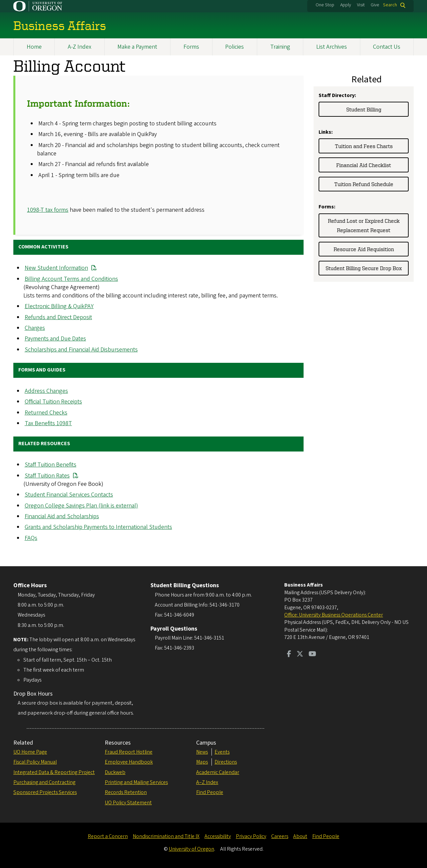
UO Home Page (30, 752)
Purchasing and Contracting (44, 782)
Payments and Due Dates (55, 339)
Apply (346, 5)
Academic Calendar (218, 772)
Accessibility (218, 836)
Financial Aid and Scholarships (62, 516)
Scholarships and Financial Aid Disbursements (81, 350)
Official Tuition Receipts (53, 402)
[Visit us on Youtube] (312, 655)
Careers (280, 836)
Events (222, 752)
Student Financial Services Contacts (69, 495)
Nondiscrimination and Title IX (166, 836)
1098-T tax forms (48, 210)
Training (280, 47)
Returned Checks (46, 413)
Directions (226, 762)
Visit (361, 5)
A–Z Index (207, 782)
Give (375, 5)
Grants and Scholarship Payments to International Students (98, 527)
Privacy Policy (251, 836)
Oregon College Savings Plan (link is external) (81, 506)
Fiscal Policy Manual (35, 762)
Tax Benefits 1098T (48, 424)
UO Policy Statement (128, 803)
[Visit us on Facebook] (289, 655)
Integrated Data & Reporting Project (54, 772)
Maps (202, 762)
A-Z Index (80, 47)
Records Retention (126, 792)
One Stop (325, 5)
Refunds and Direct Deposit (58, 317)
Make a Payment (137, 47)
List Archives (332, 47)
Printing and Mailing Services (136, 782)
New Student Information (56, 268)
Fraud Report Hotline (129, 752)
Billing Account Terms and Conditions (71, 279)
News (202, 752)
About (300, 836)
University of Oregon (191, 849)
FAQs (31, 538)
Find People (210, 792)
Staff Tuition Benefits (51, 465)
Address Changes (46, 391)
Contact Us (387, 47)
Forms (191, 47)
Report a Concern (108, 836)
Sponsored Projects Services (45, 792)
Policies (235, 47)
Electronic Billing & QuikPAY (59, 307)
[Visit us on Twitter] (300, 655)
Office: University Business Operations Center (334, 615)
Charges (35, 328)
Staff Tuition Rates (47, 476)
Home (34, 47)
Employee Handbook (129, 762)
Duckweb (115, 772)
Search (390, 5)
